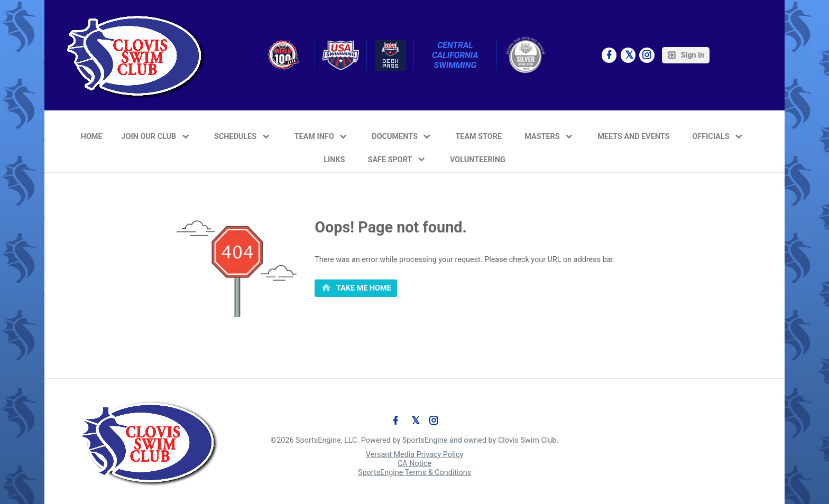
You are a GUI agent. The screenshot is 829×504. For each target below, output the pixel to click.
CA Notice (414, 464)
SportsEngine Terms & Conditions (414, 473)
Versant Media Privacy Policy (415, 455)
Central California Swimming (456, 55)
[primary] (356, 288)
